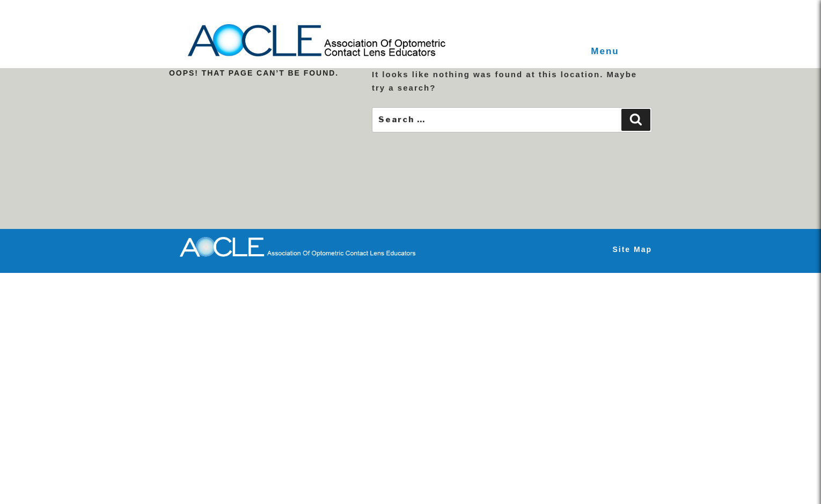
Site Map (632, 249)
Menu (605, 51)
